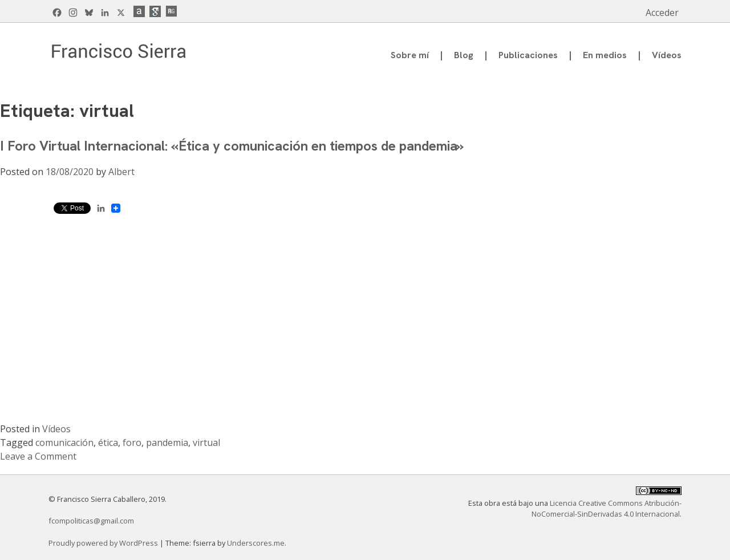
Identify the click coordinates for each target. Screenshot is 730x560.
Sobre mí (410, 55)
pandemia (167, 443)
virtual (206, 443)
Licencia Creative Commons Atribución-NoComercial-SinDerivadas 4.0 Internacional (607, 508)
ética (108, 443)
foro (132, 443)
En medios (605, 55)
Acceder (662, 13)
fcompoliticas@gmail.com (91, 521)
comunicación (64, 443)
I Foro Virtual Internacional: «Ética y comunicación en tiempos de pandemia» (232, 146)
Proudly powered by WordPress (104, 543)
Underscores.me (256, 543)
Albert (121, 172)
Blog (464, 55)
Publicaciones (528, 55)
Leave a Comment (38, 456)
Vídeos (667, 55)
